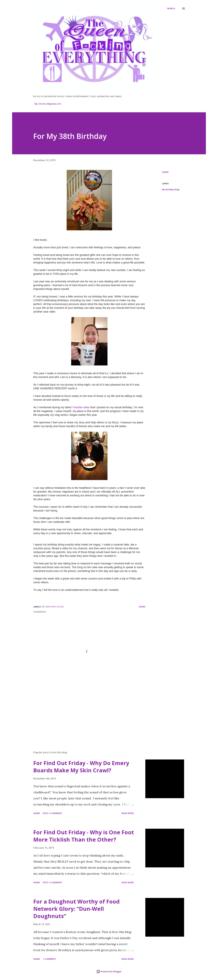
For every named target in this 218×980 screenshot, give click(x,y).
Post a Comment (53, 813)
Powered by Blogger (109, 971)
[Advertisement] (84, 713)
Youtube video (81, 407)
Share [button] (165, 172)
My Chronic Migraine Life (48, 104)
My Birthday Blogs (171, 189)
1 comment (49, 959)
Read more (128, 813)
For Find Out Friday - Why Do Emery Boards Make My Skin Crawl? (81, 767)
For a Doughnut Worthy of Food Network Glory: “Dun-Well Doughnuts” (76, 909)
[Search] (171, 8)
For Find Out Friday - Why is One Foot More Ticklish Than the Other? (84, 836)
